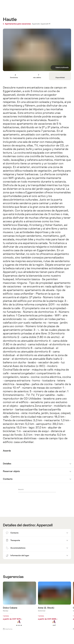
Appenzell (45, 525)
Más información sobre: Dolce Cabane (20, 607)
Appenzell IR (45, 24)
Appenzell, (36, 24)
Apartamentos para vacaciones (17, 24)
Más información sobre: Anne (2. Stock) (55, 607)
